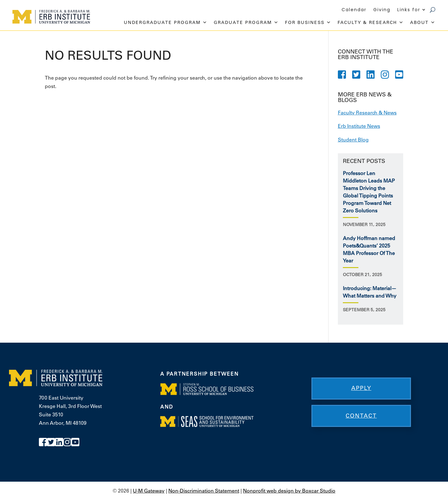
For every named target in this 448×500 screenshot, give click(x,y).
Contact (361, 416)
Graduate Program (246, 22)
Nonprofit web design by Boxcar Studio (289, 491)
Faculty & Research (371, 22)
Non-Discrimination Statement (204, 491)
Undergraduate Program (166, 22)
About (423, 22)
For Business (308, 22)
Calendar (354, 10)
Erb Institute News (359, 126)
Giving (382, 10)
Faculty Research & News (367, 113)
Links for (409, 10)
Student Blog (353, 140)
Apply (361, 388)
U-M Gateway (149, 491)
